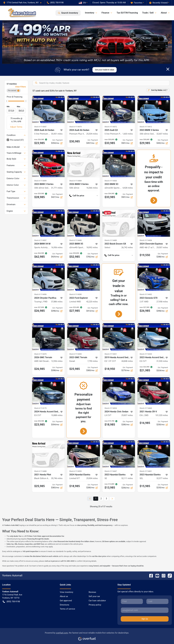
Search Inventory (68, 13)
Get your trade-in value (105, 70)
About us (64, 596)
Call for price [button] (77, 196)
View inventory (66, 592)
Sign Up (145, 619)
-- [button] (97, 196)
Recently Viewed (158, 3)
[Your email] (145, 610)
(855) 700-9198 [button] (55, 3)
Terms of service (67, 609)
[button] (23, 3)
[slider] (7, 101)
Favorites (136, 3)
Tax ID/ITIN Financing (127, 13)
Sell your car (94, 596)
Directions (65, 605)
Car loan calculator (97, 601)
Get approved (66, 601)
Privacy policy (95, 605)
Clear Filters (21, 87)
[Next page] (112, 499)
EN (82, 3)
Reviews (92, 592)
